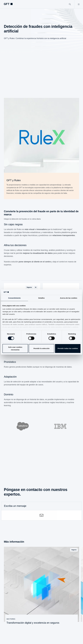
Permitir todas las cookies (68, 348)
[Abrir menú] (79, 4)
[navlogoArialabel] (8, 4)
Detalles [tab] (41, 298)
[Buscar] (70, 4)
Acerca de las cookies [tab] (69, 298)
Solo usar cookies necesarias (15, 348)
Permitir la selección (41, 348)
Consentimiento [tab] (14, 298)
